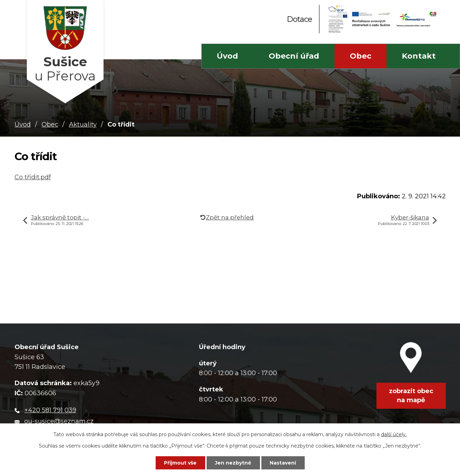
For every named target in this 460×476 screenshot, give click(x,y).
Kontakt (419, 56)
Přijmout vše (180, 463)
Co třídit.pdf (33, 177)
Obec (361, 56)
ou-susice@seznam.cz (59, 421)
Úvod (227, 56)
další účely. (394, 434)
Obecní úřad (294, 56)
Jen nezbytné (233, 463)
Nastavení (283, 463)
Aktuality (83, 124)
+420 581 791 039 (50, 410)
